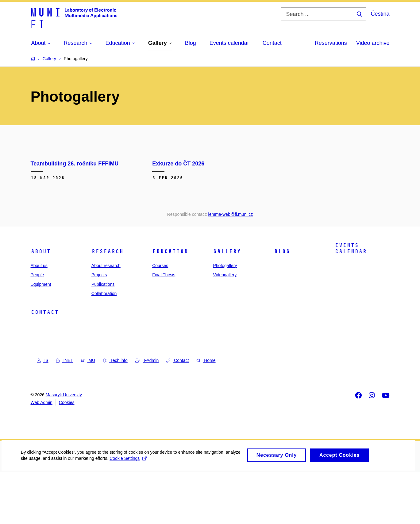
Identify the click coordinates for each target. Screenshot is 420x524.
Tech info (115, 412)
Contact (45, 364)
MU (88, 412)
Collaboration (104, 345)
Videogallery (225, 327)
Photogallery (225, 317)
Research (107, 303)
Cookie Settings (145, 512)
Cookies (67, 454)
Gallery (227, 303)
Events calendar (351, 300)
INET (65, 412)
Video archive (373, 43)
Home (206, 412)
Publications (103, 336)
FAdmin (147, 412)
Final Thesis (164, 327)
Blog (282, 303)
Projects (99, 327)
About (41, 303)
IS (43, 412)
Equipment (41, 336)
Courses (160, 317)
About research (106, 317)
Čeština (380, 14)
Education (170, 303)
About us (39, 317)
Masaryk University (64, 446)
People (37, 327)
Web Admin (42, 454)
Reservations (331, 43)
